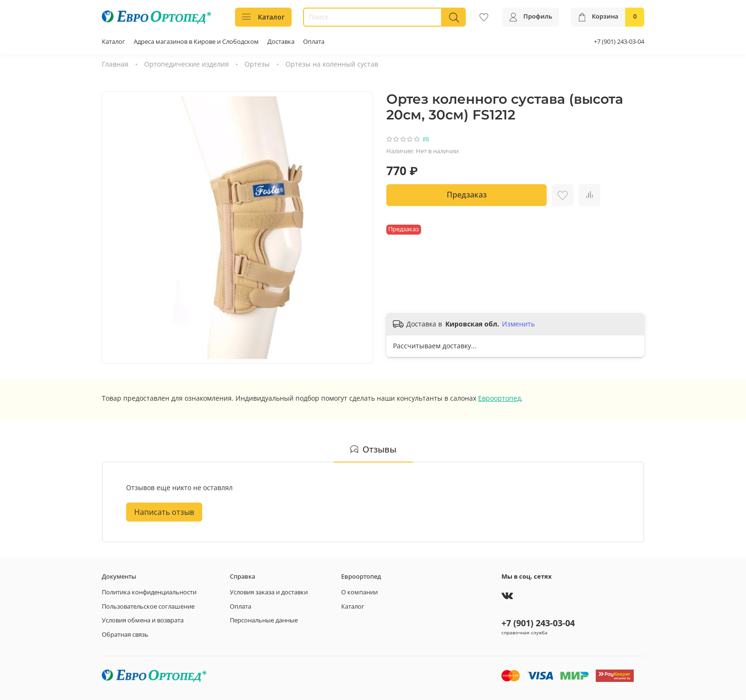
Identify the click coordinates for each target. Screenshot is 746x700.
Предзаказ (467, 195)
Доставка (281, 42)
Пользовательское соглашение (148, 606)
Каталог (263, 17)
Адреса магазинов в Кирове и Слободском (196, 42)
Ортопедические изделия (186, 64)
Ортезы (257, 64)
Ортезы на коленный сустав (332, 64)
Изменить (518, 324)
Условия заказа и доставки (269, 592)
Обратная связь (125, 635)
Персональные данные (264, 620)
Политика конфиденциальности (149, 592)
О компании (359, 592)
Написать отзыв (164, 512)
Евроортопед (500, 398)
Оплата (314, 42)
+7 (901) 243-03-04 (619, 42)
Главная (115, 64)
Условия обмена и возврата (143, 620)
